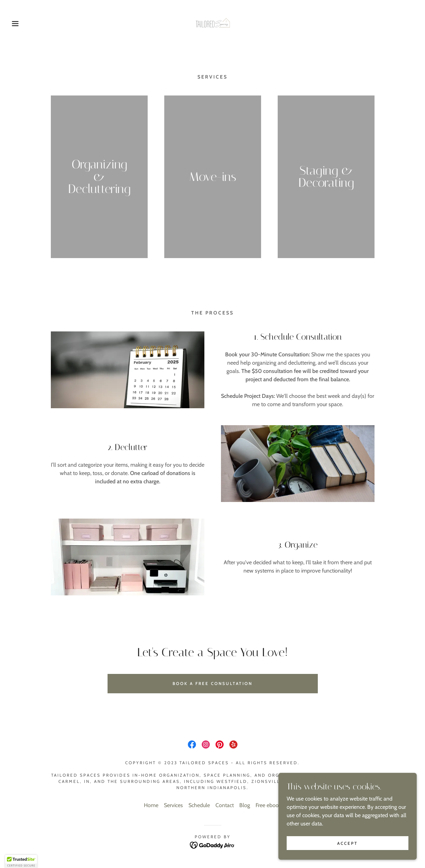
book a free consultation (212, 683)
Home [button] (151, 805)
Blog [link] (245, 805)
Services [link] (173, 805)
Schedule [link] (199, 805)
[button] (21, 24)
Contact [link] (225, 805)
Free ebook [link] (268, 805)
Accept (348, 843)
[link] (213, 23)
